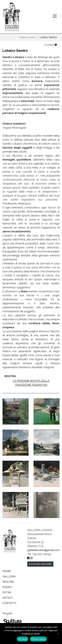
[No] (58, 634)
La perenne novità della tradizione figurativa (31, 383)
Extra (7, 593)
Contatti (9, 603)
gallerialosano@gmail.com (43, 550)
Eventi (7, 587)
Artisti (8, 598)
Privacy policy (38, 639)
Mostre (8, 582)
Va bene (22, 639)
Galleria (9, 577)
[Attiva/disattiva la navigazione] (55, 16)
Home (7, 571)
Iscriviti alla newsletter (40, 564)
